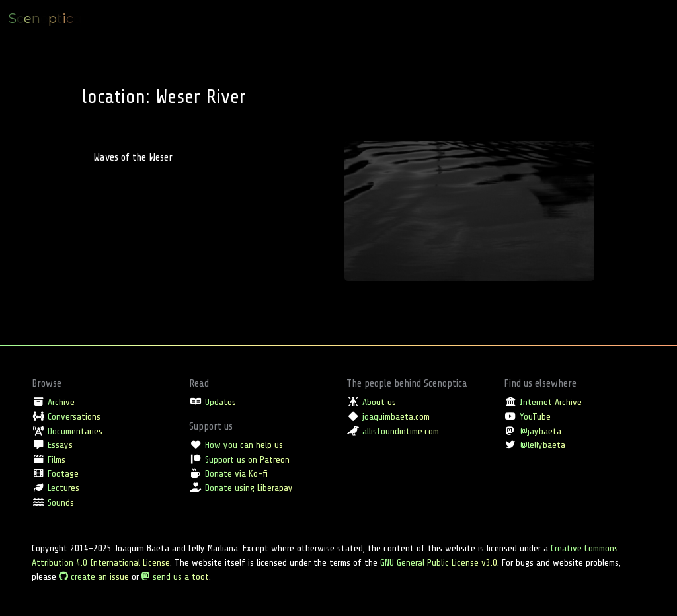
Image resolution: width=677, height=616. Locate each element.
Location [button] (563, 19)
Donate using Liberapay (249, 488)
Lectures (63, 488)
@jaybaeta (540, 431)
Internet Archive (551, 402)
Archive (61, 402)
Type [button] (525, 19)
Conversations (74, 416)
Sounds (61, 502)
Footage (63, 473)
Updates (220, 402)
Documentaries (75, 431)
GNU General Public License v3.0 (439, 562)
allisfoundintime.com (401, 431)
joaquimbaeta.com (396, 416)
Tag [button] (598, 19)
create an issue (94, 576)
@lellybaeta (542, 445)
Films (57, 459)
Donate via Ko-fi (236, 473)
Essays (60, 445)
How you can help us (244, 445)
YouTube (535, 416)
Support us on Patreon (247, 459)
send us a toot (175, 576)
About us (379, 402)
